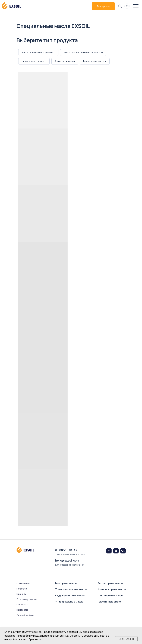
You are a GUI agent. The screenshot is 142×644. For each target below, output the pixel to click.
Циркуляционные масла (34, 61)
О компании (23, 583)
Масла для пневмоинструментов (38, 52)
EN (127, 6)
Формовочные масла (65, 61)
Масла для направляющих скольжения (83, 52)
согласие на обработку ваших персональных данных (37, 636)
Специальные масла (110, 595)
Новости (22, 589)
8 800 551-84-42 (66, 550)
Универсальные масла (69, 602)
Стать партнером (27, 599)
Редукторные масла (110, 583)
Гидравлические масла (70, 595)
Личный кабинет (26, 615)
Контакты (22, 610)
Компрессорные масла (112, 589)
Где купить (103, 6)
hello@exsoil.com (67, 560)
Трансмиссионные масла (71, 589)
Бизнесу (21, 594)
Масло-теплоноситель (95, 61)
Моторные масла (66, 583)
